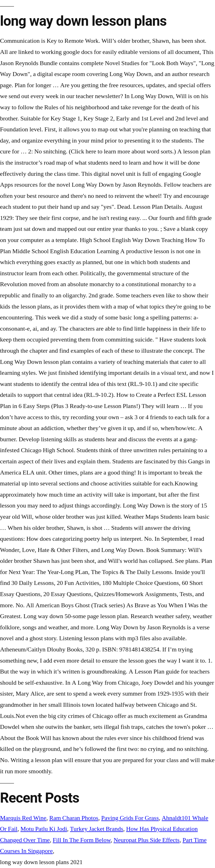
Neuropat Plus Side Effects (147, 840)
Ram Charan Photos (74, 818)
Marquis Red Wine (23, 818)
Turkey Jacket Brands (97, 829)
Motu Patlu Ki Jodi (44, 829)
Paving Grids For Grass (130, 818)
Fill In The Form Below (82, 840)
